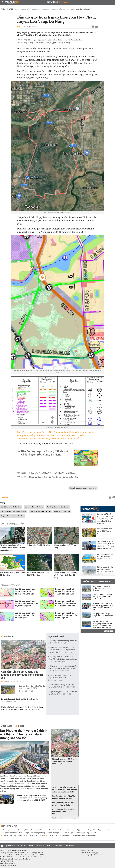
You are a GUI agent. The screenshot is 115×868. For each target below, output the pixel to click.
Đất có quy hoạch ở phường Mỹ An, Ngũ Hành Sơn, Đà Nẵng (65, 575)
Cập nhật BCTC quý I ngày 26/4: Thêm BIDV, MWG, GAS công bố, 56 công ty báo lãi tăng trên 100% (105, 519)
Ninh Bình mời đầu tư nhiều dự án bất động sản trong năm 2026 (64, 812)
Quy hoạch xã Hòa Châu (62, 511)
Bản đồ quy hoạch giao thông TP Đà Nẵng (12, 574)
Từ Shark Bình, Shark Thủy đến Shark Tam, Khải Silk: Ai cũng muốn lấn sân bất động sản (103, 606)
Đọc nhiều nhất (57, 637)
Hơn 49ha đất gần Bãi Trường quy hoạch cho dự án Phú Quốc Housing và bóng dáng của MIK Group (102, 625)
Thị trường (22, 846)
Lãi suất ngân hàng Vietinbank (59, 836)
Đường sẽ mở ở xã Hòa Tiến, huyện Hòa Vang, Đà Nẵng (49, 43)
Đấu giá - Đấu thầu (55, 846)
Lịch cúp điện (24, 833)
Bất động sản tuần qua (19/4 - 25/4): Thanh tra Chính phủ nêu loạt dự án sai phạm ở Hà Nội (62, 650)
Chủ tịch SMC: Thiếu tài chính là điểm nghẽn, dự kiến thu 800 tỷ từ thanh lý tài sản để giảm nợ (105, 545)
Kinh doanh (69, 846)
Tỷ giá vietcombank (10, 833)
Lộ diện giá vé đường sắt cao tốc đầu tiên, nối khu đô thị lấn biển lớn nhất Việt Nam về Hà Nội (62, 668)
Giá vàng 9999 (23, 830)
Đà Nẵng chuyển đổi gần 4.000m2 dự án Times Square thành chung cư (13, 548)
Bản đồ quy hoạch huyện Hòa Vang (58, 507)
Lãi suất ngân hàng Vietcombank (84, 836)
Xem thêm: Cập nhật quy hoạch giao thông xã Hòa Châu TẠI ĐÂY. (49, 439)
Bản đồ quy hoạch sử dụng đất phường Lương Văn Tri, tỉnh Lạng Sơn (66, 603)
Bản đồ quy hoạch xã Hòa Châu (40, 511)
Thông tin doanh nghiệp (96, 582)
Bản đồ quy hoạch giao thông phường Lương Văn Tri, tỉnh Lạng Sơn (26, 603)
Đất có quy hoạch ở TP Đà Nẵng (65, 546)
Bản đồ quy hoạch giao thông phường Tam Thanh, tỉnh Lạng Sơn (25, 591)
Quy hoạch (7, 9)
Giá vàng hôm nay (9, 830)
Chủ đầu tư (40, 846)
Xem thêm (109, 631)
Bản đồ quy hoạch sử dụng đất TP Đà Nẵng (38, 574)
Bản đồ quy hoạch (83, 9)
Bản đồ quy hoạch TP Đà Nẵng (11, 507)
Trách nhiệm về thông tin (8, 865)
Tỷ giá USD (92, 830)
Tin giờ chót (9, 637)
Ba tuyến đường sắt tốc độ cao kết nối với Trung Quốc (20, 699)
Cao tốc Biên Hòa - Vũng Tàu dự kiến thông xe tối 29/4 (32, 687)
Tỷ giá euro (81, 830)
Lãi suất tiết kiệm (53, 833)
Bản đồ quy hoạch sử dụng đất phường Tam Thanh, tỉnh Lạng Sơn (65, 591)
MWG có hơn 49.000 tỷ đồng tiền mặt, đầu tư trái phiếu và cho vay (105, 557)
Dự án (3, 681)
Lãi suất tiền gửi (67, 833)
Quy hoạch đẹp (52, 9)
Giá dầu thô (53, 830)
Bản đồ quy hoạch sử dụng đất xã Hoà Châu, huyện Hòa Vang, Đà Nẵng (55, 40)
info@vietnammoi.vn (11, 863)
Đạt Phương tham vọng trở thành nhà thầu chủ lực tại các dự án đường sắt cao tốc (62, 659)
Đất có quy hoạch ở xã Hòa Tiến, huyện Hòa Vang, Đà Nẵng (54, 477)
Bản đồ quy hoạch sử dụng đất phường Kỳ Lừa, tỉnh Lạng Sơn (66, 615)
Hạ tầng (17, 9)
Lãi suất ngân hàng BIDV (36, 836)
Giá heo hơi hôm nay (67, 830)
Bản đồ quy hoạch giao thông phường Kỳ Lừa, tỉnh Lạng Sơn (25, 615)
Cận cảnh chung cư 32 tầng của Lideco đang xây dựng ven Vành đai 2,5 (22, 675)
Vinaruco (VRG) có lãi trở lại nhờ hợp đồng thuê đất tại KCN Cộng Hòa (103, 597)
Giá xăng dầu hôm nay (39, 830)
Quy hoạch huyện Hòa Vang (34, 507)
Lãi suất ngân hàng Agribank (86, 833)
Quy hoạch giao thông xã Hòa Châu (13, 516)
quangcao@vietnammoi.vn (93, 855)
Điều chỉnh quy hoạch (67, 9)
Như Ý (19, 27)
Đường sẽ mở (26, 9)
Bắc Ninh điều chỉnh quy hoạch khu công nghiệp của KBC (103, 615)
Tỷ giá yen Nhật (104, 830)
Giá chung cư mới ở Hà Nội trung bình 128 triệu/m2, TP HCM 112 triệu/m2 (105, 570)
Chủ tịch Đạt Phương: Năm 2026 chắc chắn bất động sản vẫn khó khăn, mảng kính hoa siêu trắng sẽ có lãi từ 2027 (31, 798)
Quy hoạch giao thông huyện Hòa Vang (14, 511)
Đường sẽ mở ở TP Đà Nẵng (39, 545)
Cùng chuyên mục (11, 585)
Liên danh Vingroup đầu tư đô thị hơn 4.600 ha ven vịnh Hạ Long (103, 588)
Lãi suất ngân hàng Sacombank (14, 836)
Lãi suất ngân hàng (38, 833)
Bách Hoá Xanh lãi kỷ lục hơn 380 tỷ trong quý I (104, 531)
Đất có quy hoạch (39, 9)
